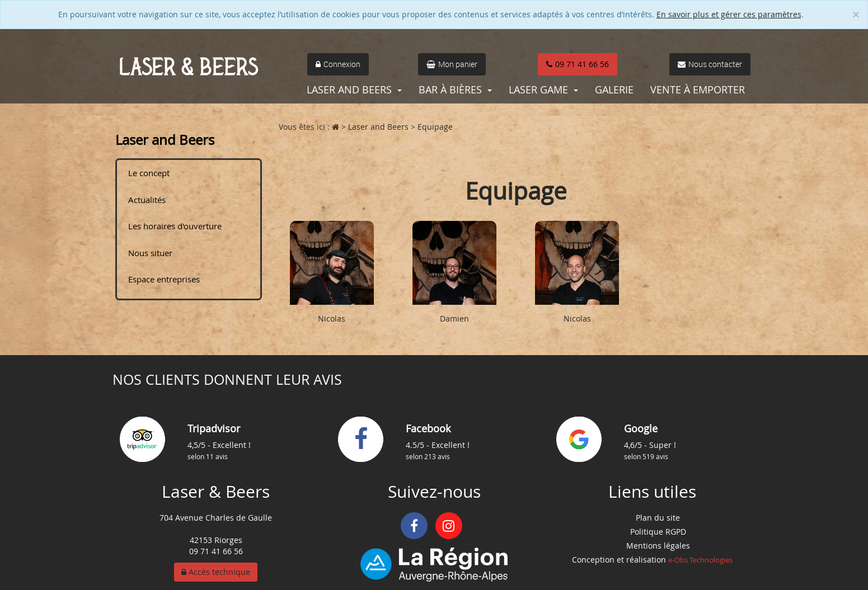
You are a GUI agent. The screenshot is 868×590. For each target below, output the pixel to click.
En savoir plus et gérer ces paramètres (729, 14)
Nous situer (150, 253)
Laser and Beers (354, 89)
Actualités (147, 200)
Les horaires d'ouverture (175, 226)
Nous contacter (710, 64)
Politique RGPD (658, 532)
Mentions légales (658, 546)
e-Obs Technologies (700, 560)
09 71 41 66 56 (578, 64)
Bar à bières (455, 89)
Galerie (614, 89)
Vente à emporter (698, 89)
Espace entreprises (164, 279)
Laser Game (543, 89)
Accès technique (216, 572)
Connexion (338, 64)
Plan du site (658, 518)
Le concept (149, 173)
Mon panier (452, 64)
